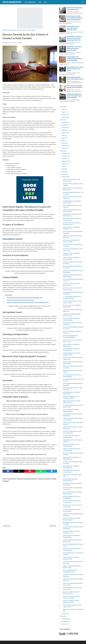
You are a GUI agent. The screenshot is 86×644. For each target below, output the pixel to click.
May (64, 140)
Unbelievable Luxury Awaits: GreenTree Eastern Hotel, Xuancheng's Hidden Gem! (74, 38)
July (64, 135)
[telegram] (52, 471)
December (66, 122)
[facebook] (8, 471)
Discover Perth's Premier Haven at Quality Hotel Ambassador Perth (25, 298)
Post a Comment (18, 43)
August (65, 133)
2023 (63, 616)
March (65, 112)
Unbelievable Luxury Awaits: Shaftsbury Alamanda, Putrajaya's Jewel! (74, 48)
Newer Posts (7, 526)
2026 (63, 107)
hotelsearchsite (12, 2)
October (65, 128)
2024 (63, 151)
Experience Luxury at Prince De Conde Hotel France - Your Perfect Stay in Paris (28, 303)
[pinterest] (30, 471)
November (66, 125)
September (66, 130)
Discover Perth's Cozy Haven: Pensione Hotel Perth (21, 300)
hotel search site (30, 2)
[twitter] (19, 471)
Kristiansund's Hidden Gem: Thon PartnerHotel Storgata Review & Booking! (74, 96)
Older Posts (53, 526)
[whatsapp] (41, 471)
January (65, 117)
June (64, 138)
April (64, 109)
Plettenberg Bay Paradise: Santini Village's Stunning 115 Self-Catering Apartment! (75, 18)
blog (45, 2)
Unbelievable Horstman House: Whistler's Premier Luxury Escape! (75, 69)
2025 (63, 120)
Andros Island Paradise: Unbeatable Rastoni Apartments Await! (73, 28)
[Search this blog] (82, 2)
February (65, 115)
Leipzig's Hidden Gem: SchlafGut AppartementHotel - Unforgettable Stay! (75, 59)
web (40, 2)
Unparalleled (8, 239)
